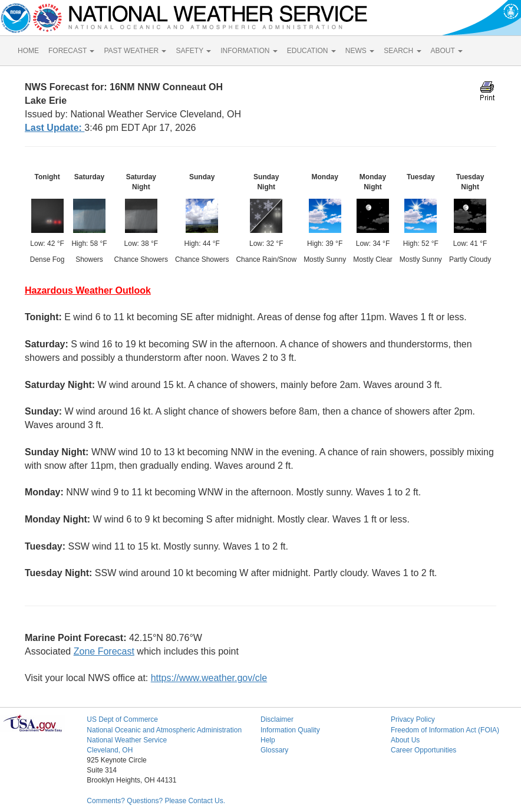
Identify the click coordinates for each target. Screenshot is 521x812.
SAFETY (193, 51)
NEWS (360, 51)
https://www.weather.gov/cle (209, 678)
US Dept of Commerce (122, 719)
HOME (28, 51)
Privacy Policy (413, 719)
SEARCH (402, 51)
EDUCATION (311, 51)
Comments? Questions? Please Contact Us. (156, 801)
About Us (405, 740)
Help (268, 740)
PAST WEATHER (135, 51)
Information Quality (290, 730)
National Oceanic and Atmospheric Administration (164, 730)
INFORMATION (249, 51)
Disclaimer (277, 719)
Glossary (274, 750)
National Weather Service (127, 740)
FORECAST (71, 51)
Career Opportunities (423, 750)
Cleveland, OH (110, 750)
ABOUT (447, 51)
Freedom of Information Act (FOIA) (445, 730)
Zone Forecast (104, 651)
